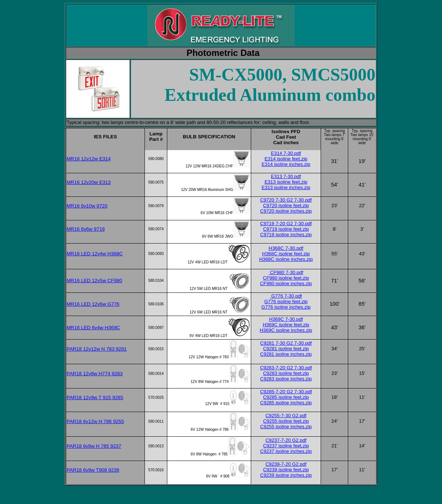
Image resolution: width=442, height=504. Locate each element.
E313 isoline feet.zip (286, 182)
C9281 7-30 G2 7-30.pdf (286, 343)
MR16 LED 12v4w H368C (95, 254)
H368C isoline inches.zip (286, 259)
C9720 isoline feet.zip (286, 205)
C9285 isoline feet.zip (286, 397)
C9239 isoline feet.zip (286, 470)
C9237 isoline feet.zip (286, 446)
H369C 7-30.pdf (286, 319)
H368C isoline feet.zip (286, 254)
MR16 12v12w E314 (89, 159)
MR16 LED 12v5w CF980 (94, 281)
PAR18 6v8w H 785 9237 (94, 446)
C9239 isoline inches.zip (286, 475)
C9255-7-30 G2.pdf (286, 416)
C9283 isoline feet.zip (286, 373)
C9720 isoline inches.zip (286, 211)
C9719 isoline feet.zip (286, 229)
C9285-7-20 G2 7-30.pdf (286, 392)
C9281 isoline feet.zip (286, 349)
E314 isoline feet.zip (286, 159)
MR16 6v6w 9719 (86, 229)
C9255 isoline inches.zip (286, 427)
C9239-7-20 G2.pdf (286, 464)
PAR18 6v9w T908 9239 (93, 470)
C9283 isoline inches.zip (286, 379)
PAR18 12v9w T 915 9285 (95, 397)
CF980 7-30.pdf (286, 272)
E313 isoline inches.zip (286, 187)
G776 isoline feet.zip (286, 301)
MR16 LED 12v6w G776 (93, 304)
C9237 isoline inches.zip (286, 451)
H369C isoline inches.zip (286, 330)
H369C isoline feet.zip (286, 325)
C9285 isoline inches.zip (286, 403)
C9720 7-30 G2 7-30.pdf (286, 200)
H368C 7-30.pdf (286, 248)
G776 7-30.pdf (286, 296)
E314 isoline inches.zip (286, 164)
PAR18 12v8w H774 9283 (95, 374)
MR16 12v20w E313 (89, 182)
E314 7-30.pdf (286, 153)
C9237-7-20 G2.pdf (286, 440)
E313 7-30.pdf (286, 176)
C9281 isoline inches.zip (286, 354)
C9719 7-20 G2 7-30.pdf (286, 223)
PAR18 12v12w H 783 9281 (97, 349)
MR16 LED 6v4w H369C (93, 328)
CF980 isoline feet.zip (286, 278)
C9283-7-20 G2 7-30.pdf (286, 368)
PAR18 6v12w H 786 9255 (95, 421)
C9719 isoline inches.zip (286, 235)
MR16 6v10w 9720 (87, 206)
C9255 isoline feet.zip (286, 421)
